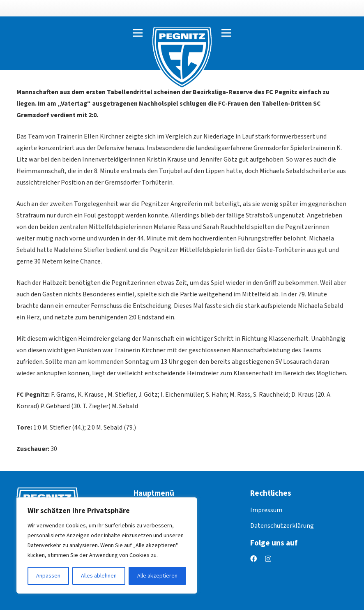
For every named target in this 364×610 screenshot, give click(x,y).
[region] (107, 545)
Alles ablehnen (99, 576)
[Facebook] (253, 559)
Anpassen (48, 576)
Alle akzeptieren (157, 576)
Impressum (266, 510)
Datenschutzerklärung (282, 526)
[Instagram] (268, 559)
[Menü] (138, 33)
